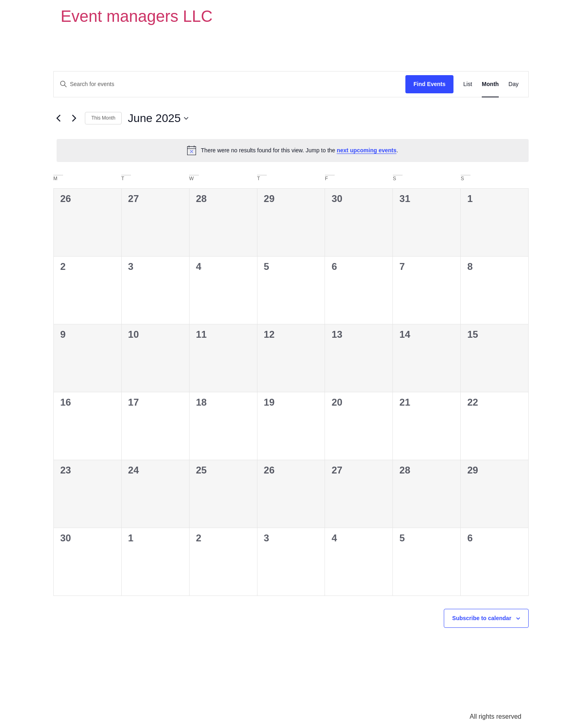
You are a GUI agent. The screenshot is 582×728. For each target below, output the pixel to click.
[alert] (293, 150)
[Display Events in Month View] (490, 84)
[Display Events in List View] (468, 84)
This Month (103, 118)
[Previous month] (58, 118)
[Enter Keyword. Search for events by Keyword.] (230, 84)
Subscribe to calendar (482, 618)
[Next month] (74, 118)
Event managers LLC (137, 16)
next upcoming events (367, 150)
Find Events (429, 84)
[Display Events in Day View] (513, 84)
